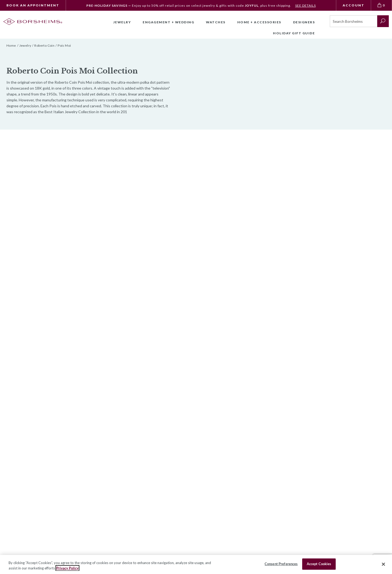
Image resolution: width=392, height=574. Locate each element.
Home (11, 45)
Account (354, 5)
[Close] (383, 564)
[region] (196, 564)
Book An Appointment (33, 5)
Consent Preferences (281, 564)
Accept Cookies (319, 564)
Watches (216, 22)
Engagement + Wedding (168, 22)
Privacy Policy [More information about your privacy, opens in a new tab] (67, 568)
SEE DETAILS (306, 5)
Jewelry (122, 22)
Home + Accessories (259, 22)
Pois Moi (64, 45)
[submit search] (383, 21)
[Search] (354, 21)
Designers (304, 22)
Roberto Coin (44, 45)
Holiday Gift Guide (294, 33)
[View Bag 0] (382, 5)
